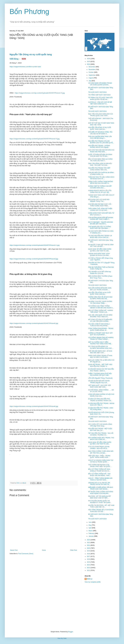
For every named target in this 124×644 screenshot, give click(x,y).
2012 (89, 570)
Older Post (74, 550)
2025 (89, 62)
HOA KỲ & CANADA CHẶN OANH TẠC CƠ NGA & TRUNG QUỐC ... (101, 461)
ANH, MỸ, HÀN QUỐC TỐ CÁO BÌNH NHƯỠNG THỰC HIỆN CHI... (100, 316)
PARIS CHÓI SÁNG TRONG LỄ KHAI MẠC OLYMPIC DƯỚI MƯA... (100, 356)
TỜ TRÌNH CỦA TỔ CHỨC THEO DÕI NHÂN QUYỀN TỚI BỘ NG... (100, 98)
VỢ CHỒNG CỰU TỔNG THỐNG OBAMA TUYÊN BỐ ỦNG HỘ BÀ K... (101, 307)
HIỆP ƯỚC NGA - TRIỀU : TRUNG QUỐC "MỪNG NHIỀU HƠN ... (99, 457)
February (92, 533)
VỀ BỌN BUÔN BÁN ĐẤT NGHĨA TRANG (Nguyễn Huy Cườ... (99, 382)
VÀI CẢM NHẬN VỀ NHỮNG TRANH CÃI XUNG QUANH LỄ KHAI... (100, 84)
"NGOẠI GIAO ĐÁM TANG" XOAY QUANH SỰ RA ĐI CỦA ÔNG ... (99, 254)
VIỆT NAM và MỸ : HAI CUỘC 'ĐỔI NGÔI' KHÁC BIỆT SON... (99, 386)
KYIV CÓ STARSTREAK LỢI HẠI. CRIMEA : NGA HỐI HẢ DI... (99, 447)
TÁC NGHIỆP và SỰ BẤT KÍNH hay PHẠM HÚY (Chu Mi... (100, 272)
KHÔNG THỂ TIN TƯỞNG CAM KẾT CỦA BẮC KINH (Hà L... (100, 187)
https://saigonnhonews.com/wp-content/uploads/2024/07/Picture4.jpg (34, 259)
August (91, 78)
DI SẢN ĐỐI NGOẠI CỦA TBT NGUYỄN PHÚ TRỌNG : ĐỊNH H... (101, 370)
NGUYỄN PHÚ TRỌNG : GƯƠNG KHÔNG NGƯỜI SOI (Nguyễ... (99, 146)
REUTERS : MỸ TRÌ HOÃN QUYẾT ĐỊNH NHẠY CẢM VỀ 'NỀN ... (100, 497)
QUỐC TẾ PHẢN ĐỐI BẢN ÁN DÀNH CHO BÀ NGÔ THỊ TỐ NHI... (100, 155)
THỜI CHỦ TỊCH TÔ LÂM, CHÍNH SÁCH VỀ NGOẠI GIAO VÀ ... (101, 178)
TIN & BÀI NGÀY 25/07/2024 (97, 421)
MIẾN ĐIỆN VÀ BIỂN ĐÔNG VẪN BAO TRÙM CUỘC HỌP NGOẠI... (101, 488)
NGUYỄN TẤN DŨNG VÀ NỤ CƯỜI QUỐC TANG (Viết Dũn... (100, 128)
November (92, 70)
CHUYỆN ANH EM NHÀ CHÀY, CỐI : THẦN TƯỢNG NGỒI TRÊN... (100, 205)
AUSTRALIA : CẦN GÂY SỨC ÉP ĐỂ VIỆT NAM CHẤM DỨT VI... (100, 103)
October (91, 72)
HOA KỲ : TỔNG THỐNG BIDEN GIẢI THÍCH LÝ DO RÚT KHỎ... (100, 479)
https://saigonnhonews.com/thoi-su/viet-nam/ (25, 67)
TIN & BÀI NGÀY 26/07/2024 (97, 285)
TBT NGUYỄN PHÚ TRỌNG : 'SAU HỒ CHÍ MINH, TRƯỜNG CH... (101, 434)
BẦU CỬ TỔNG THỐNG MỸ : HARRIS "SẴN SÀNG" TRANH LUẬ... (101, 311)
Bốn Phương (29, 12)
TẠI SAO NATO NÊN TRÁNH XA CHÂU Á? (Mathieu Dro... (101, 232)
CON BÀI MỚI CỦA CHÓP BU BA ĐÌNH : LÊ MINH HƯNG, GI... (101, 173)
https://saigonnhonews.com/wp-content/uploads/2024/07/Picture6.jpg (34, 406)
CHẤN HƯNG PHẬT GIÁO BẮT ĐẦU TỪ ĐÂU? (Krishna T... (101, 214)
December (92, 67)
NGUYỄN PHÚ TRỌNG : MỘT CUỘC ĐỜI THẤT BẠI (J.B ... (100, 429)
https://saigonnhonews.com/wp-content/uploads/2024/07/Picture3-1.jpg (35, 245)
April (90, 528)
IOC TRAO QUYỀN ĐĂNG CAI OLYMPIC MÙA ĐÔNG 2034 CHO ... (101, 347)
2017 (89, 556)
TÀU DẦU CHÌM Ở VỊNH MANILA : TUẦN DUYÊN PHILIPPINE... (99, 325)
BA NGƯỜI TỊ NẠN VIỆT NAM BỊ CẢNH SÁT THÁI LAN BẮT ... (101, 246)
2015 (89, 562)
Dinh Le (19, 483)
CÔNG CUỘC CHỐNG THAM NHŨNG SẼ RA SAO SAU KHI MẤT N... (101, 182)
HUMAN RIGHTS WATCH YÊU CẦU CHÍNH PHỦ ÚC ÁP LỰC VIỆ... (100, 191)
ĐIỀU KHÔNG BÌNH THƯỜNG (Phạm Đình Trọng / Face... (100, 277)
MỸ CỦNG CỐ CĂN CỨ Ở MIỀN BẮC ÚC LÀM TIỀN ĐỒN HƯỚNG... (100, 320)
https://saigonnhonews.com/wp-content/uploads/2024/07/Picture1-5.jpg (40, 93)
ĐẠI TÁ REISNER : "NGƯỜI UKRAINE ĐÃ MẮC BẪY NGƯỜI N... (101, 223)
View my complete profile (93, 582)
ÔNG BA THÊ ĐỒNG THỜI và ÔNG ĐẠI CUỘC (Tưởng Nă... (101, 268)
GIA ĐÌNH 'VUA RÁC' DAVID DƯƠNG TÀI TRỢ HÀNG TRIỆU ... (100, 302)
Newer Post (14, 550)
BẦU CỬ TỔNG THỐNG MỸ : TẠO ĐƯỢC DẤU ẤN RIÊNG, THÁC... (100, 475)
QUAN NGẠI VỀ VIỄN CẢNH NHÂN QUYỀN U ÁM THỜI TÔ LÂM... (100, 250)
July (90, 81)
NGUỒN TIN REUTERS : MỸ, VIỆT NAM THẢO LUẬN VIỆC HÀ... (101, 506)
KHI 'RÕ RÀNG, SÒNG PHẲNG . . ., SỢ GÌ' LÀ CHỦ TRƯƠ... (101, 391)
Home (44, 550)
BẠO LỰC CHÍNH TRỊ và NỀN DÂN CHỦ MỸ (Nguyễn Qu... (101, 361)
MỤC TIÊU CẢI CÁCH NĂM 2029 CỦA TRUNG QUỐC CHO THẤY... (101, 115)
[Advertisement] (62, 607)
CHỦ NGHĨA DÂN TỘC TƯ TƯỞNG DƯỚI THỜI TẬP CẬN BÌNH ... (100, 228)
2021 (89, 545)
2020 (89, 548)
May (90, 525)
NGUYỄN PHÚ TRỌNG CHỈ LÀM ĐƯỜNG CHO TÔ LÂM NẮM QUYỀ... (101, 142)
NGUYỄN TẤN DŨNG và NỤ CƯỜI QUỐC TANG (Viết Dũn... (99, 293)
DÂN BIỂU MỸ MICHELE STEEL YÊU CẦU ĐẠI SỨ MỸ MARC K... (100, 133)
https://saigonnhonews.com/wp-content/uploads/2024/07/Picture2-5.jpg (35, 139)
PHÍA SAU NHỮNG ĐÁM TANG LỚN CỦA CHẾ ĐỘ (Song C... (100, 137)
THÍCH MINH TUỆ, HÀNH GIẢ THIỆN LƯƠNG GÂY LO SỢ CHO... (100, 209)
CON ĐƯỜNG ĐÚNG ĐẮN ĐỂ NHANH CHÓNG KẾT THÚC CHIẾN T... (101, 218)
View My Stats (62, 638)
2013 (89, 568)
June (90, 522)
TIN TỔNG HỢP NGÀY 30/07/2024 (99, 95)
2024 (89, 64)
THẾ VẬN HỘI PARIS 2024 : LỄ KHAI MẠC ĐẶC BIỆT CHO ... (100, 352)
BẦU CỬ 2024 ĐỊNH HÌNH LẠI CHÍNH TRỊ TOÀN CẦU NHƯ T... (100, 160)
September (92, 75)
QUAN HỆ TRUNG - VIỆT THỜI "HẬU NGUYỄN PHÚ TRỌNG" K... (100, 365)
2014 (89, 565)
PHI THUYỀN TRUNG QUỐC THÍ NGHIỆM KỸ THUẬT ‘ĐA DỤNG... (100, 502)
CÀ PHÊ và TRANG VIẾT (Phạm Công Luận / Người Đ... (101, 259)
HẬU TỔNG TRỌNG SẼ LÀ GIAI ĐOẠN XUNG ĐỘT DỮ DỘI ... (101, 511)
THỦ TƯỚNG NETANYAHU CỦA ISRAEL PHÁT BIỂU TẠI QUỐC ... (100, 466)
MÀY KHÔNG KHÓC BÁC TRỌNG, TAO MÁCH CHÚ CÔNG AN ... (101, 439)
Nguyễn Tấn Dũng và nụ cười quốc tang (31, 54)
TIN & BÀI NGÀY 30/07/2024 (97, 92)
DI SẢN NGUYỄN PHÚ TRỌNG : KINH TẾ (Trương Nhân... (101, 409)
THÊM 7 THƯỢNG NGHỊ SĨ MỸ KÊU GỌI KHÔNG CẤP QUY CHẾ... (100, 374)
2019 (89, 551)
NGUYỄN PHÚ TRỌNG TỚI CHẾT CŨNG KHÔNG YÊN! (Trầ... (99, 169)
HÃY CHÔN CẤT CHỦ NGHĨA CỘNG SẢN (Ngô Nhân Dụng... (100, 425)
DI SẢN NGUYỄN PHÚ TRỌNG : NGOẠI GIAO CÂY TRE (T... (101, 404)
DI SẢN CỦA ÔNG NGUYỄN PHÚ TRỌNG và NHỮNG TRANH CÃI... (100, 400)
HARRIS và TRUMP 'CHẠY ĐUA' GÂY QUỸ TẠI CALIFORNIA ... (100, 334)
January (91, 536)
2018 (89, 554)
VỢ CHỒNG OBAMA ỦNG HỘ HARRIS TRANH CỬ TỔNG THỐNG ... (101, 338)
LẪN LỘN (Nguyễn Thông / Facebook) (100, 378)
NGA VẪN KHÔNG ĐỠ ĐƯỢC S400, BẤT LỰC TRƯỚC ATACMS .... (100, 289)
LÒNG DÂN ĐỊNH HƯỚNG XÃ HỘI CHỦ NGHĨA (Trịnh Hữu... (101, 395)
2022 (89, 543)
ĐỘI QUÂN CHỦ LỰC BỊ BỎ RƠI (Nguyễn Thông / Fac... (99, 200)
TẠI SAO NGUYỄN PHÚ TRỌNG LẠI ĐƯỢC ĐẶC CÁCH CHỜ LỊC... (100, 236)
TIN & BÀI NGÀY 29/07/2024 (97, 111)
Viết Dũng (14, 59)
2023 (89, 540)
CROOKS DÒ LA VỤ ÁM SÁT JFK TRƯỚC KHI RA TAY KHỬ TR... (99, 484)
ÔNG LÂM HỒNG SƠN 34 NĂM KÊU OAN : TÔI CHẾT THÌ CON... (100, 164)
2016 (89, 559)
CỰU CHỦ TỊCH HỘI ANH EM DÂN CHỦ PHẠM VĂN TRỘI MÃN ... (101, 151)
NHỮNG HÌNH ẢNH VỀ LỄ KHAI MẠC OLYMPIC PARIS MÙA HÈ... (100, 298)
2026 (89, 59)
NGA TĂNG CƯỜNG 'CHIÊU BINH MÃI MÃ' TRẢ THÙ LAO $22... (101, 452)
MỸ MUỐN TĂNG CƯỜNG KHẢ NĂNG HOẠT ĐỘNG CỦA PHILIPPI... (101, 493)
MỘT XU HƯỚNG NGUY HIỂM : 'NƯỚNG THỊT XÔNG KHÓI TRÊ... (100, 343)
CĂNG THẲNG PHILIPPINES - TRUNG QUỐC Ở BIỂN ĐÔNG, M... (101, 329)
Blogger (71, 632)
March (91, 531)
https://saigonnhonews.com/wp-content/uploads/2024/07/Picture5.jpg (34, 323)
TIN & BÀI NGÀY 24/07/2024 (97, 519)
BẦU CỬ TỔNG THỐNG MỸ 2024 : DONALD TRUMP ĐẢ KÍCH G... (99, 470)
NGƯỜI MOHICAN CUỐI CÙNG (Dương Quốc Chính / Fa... (101, 413)
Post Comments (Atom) (26, 554)
